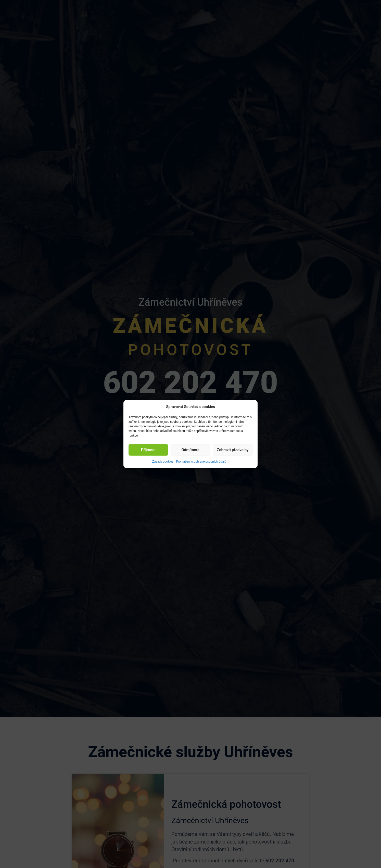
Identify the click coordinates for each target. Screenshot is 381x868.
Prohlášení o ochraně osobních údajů (201, 461)
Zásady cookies (163, 461)
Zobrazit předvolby (233, 450)
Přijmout (148, 450)
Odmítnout (191, 450)
